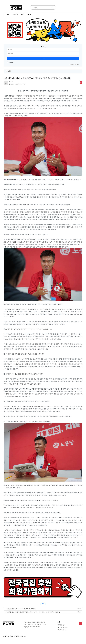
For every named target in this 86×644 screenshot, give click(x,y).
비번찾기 (77, 64)
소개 (8, 15)
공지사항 (15, 15)
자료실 (29, 15)
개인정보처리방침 (62, 627)
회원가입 (72, 64)
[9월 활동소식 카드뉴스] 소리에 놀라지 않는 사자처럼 (22, 609)
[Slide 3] (46, 40)
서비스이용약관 (62, 630)
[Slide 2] (43, 40)
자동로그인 (11, 62)
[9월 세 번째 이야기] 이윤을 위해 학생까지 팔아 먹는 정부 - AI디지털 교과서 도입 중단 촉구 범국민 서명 (35, 612)
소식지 (8, 71)
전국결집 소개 (61, 625)
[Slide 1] (40, 40)
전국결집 (11, 82)
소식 (22, 15)
